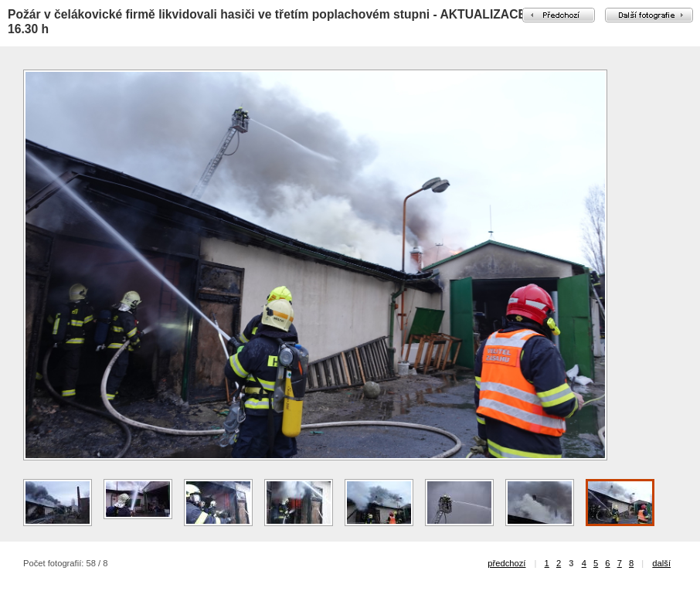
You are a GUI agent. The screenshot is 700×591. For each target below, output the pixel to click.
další (661, 563)
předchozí (506, 563)
